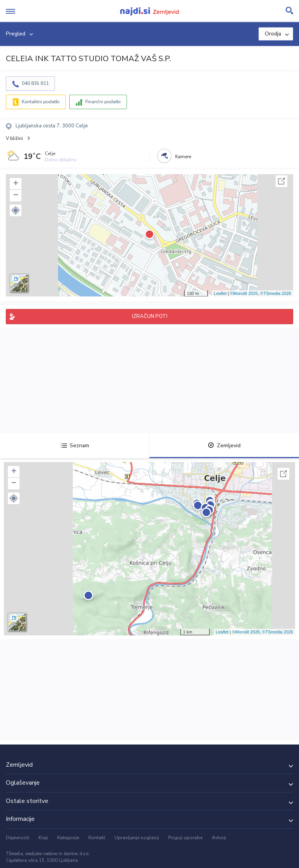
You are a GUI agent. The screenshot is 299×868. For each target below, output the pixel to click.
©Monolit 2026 (244, 293)
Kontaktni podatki (41, 102)
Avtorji (219, 838)
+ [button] (16, 184)
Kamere (183, 157)
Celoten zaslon (281, 181)
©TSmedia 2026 (276, 293)
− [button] (16, 196)
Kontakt (97, 838)
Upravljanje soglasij (137, 838)
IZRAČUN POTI (150, 316)
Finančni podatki (103, 102)
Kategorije (68, 838)
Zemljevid (224, 445)
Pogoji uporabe (185, 838)
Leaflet (220, 293)
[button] (16, 210)
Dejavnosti (18, 838)
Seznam (75, 445)
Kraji (43, 838)
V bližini (14, 138)
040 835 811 (35, 83)
